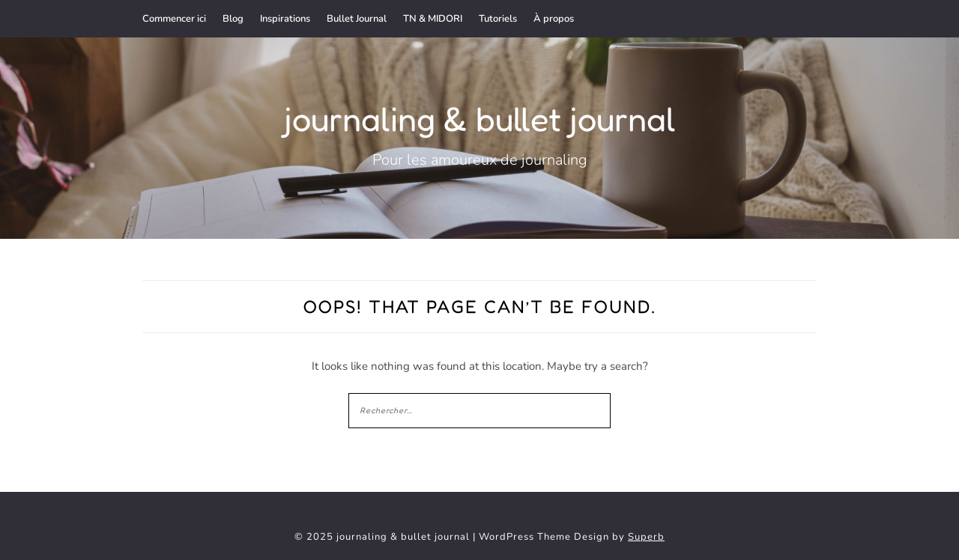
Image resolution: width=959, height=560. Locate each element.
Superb (646, 537)
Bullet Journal (357, 19)
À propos (554, 19)
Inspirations (285, 19)
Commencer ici (174, 19)
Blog (233, 19)
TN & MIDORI (433, 19)
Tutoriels (498, 19)
